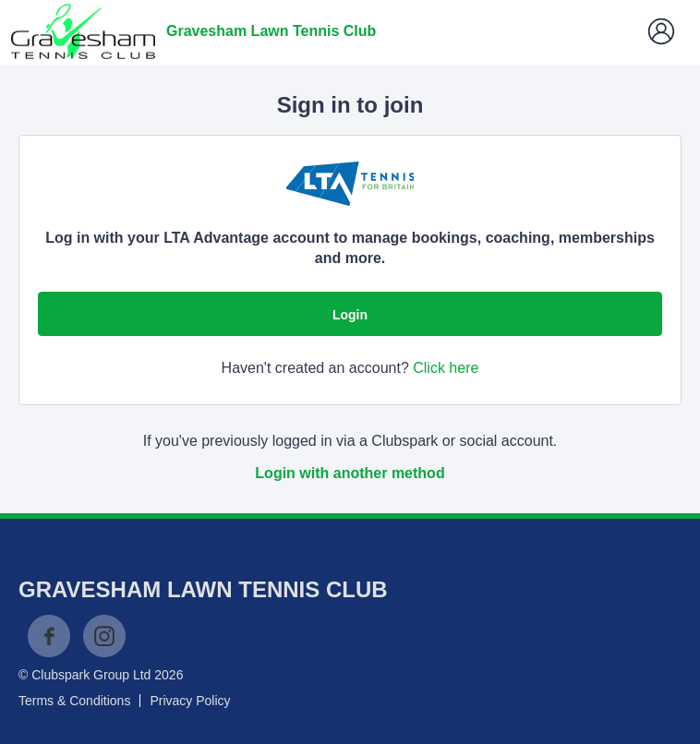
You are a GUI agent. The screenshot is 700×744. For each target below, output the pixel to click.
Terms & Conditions (74, 701)
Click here (446, 368)
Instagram (104, 636)
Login (350, 315)
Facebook (49, 636)
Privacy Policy (190, 701)
